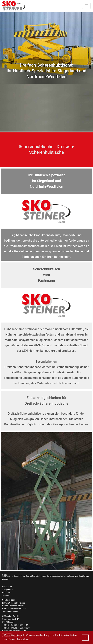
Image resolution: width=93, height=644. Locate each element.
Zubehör (6, 596)
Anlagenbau (7, 590)
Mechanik (6, 593)
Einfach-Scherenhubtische (13, 603)
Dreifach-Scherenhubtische (14, 609)
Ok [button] (85, 638)
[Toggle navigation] (86, 6)
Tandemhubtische (10, 612)
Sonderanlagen (9, 600)
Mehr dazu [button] (23, 639)
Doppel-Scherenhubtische (13, 606)
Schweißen (7, 587)
